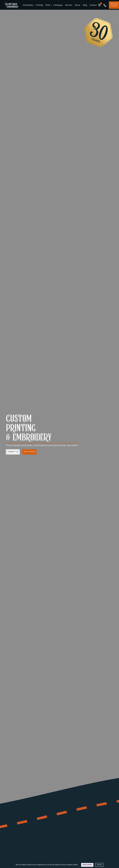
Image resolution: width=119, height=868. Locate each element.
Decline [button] (99, 865)
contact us (13, 452)
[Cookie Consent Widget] (59, 865)
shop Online (29, 452)
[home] (11, 5)
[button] (48, 5)
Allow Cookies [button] (87, 865)
